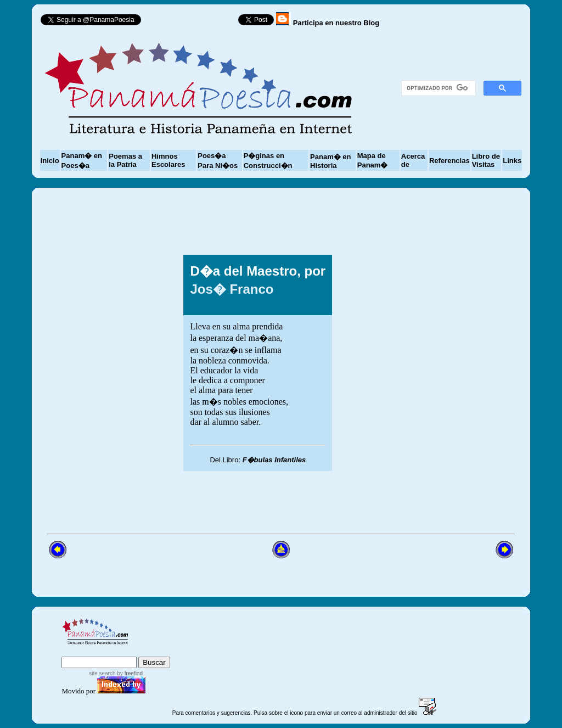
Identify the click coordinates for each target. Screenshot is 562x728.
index (74, 651)
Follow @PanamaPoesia (193, 22)
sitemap (107, 651)
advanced (152, 651)
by (129, 673)
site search (102, 673)
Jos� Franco (232, 289)
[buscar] (438, 88)
